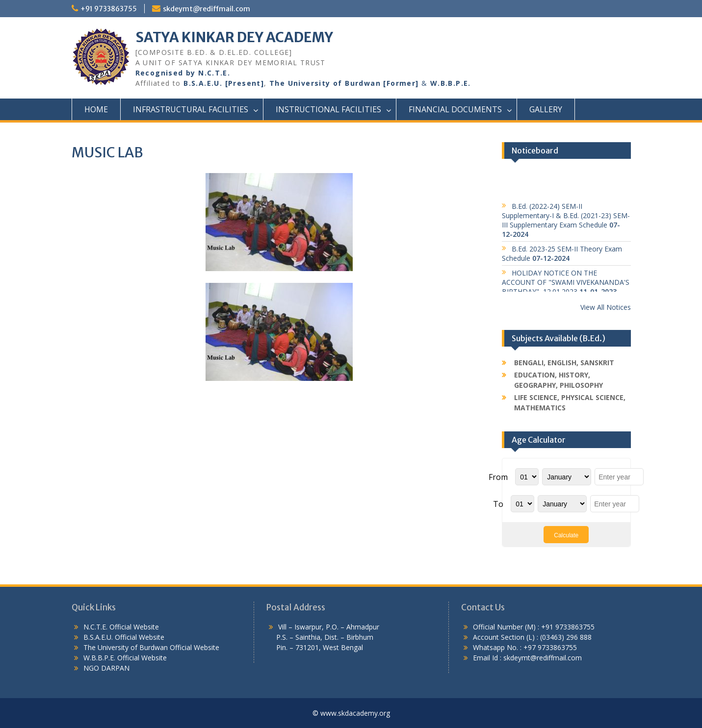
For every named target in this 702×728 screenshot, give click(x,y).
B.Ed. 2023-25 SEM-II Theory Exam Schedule (562, 256)
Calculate (566, 535)
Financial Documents (455, 109)
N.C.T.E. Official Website (121, 627)
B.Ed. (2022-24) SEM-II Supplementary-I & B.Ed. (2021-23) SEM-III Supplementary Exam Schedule (566, 223)
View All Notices (606, 307)
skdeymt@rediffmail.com (207, 9)
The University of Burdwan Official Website (151, 647)
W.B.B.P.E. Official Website (125, 658)
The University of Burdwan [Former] (344, 83)
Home (96, 109)
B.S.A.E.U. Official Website (124, 637)
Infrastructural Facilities (191, 109)
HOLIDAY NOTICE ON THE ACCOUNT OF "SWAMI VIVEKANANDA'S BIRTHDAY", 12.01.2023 (566, 285)
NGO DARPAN (105, 668)
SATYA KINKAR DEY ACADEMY (234, 37)
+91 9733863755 (109, 9)
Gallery (546, 109)
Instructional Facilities (328, 109)
